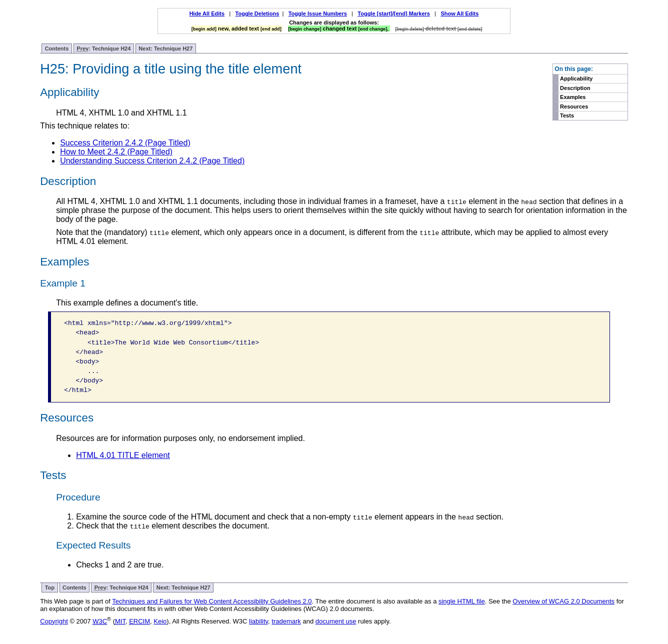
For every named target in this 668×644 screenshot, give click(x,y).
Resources (574, 106)
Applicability (576, 78)
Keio (160, 621)
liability (258, 621)
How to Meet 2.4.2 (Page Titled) (116, 152)
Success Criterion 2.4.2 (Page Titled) (125, 143)
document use (336, 621)
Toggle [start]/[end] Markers (394, 13)
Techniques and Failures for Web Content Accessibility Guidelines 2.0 (212, 601)
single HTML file (462, 601)
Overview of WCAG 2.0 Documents (563, 601)
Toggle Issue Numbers (318, 13)
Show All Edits (459, 13)
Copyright (54, 621)
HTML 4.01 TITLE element (123, 455)
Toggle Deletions (257, 13)
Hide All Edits (207, 13)
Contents (57, 48)
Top (50, 587)
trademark (286, 621)
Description (575, 88)
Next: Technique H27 (165, 48)
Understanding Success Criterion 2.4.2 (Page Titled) (152, 161)
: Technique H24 (103, 49)
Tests (567, 115)
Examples (573, 97)
